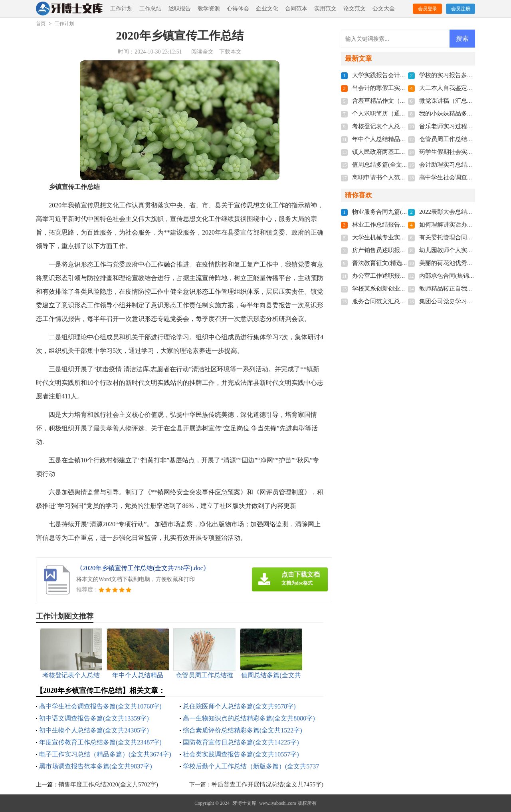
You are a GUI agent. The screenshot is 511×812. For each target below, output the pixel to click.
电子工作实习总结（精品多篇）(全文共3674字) (105, 754)
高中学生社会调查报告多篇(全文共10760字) (100, 706)
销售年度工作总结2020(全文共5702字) (108, 784)
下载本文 (230, 52)
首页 (41, 24)
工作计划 (121, 9)
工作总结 (151, 9)
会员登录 (428, 9)
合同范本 (296, 9)
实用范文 (325, 9)
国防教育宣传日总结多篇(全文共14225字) (241, 742)
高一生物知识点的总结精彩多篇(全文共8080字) (249, 718)
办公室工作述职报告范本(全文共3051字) (405, 276)
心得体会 (238, 9)
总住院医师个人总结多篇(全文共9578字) (239, 706)
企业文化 (267, 9)
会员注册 (461, 9)
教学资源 (209, 9)
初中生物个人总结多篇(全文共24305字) (94, 730)
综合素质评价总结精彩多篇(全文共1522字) (243, 730)
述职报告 (180, 9)
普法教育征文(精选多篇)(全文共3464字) (404, 263)
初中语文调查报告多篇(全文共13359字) (94, 718)
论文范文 (355, 9)
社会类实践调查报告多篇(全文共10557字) (241, 754)
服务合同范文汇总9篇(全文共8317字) (401, 301)
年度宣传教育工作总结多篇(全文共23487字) (100, 742)
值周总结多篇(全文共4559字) (390, 165)
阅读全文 (202, 52)
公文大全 (384, 9)
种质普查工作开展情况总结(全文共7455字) (267, 784)
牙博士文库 (244, 803)
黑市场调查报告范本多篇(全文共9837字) (96, 766)
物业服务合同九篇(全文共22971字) (398, 212)
